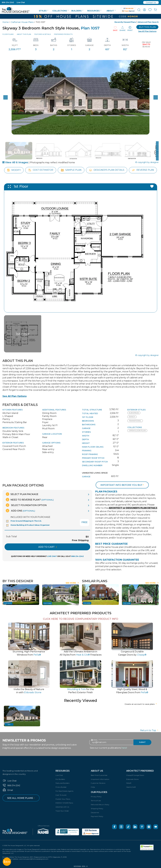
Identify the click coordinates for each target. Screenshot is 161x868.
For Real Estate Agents (64, 791)
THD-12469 (47, 603)
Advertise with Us (62, 807)
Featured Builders (63, 783)
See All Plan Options (15, 396)
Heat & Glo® (131, 787)
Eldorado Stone (132, 779)
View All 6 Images (15, 162)
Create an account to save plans (141, 704)
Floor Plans (8, 34)
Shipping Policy (97, 809)
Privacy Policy (96, 797)
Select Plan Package (22, 494)
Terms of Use (96, 801)
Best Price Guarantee (99, 775)
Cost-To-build (61, 795)
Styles (44, 11)
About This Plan (24, 34)
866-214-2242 (8, 2)
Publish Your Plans (63, 799)
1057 (9, 724)
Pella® (129, 783)
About (111, 11)
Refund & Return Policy (100, 805)
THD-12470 (8, 603)
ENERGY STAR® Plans (64, 803)
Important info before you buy (122, 485)
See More (72, 583)
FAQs (93, 787)
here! (124, 748)
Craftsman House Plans (22, 22)
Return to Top (149, 730)
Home (6, 22)
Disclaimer (95, 813)
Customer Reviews (98, 783)
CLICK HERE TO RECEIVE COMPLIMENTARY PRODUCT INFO (81, 619)
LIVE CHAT (52, 556)
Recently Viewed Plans (125, 22)
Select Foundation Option (26, 505)
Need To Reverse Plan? (30, 500)
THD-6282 (87, 603)
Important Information (100, 779)
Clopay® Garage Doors (135, 775)
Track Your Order (62, 811)
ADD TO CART (48, 547)
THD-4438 (127, 603)
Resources (94, 11)
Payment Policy (97, 816)
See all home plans (21, 798)
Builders (77, 11)
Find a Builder (61, 787)
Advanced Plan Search (148, 22)
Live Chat (21, 2)
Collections (61, 11)
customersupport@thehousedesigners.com (34, 859)
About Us (97, 771)
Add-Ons (20, 511)
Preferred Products (63, 34)
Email (8, 790)
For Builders (60, 779)
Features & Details (43, 34)
